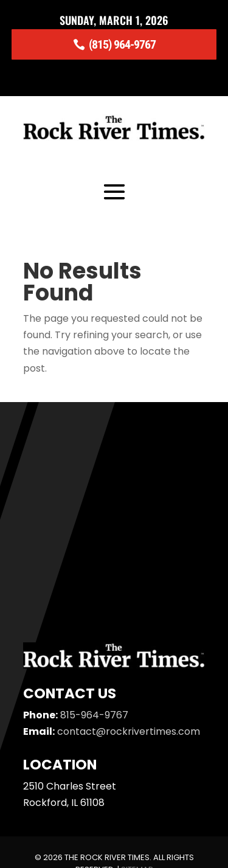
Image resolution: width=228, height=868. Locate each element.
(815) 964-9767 (122, 44)
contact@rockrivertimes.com (129, 731)
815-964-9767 (94, 715)
